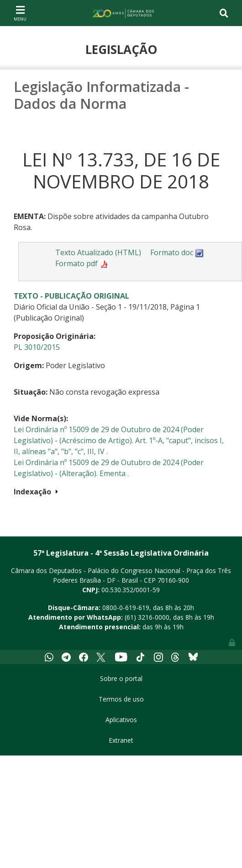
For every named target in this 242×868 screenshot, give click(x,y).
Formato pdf (82, 263)
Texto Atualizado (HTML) (98, 252)
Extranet (121, 740)
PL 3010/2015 (37, 347)
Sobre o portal (121, 678)
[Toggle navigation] (20, 13)
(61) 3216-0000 (147, 617)
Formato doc (177, 252)
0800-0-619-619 (126, 608)
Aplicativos (121, 720)
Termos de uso (121, 699)
